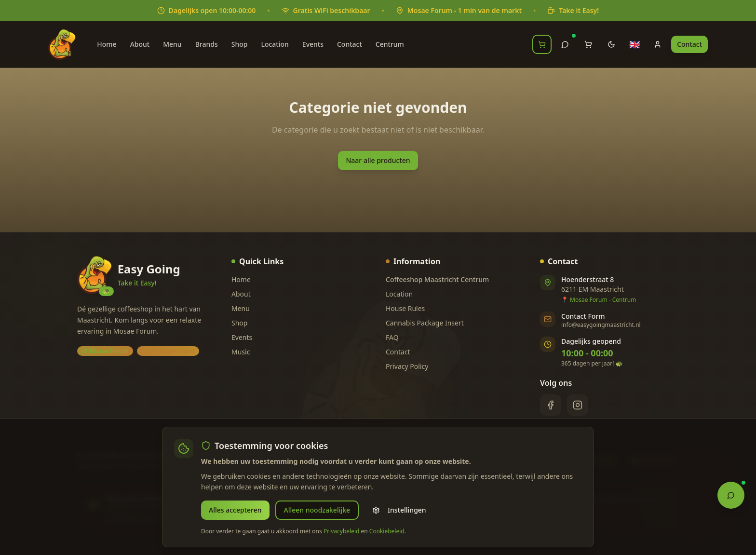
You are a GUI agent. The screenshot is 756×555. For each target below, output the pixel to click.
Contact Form (583, 316)
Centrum (390, 44)
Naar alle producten (378, 160)
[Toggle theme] (611, 44)
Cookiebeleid (387, 531)
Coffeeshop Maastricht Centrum (437, 279)
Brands (207, 44)
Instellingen (399, 510)
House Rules (405, 308)
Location (275, 44)
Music (241, 352)
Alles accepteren (235, 510)
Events (313, 44)
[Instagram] (578, 405)
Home (107, 44)
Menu (172, 44)
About (140, 44)
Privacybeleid (342, 531)
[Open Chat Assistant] (731, 494)
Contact (350, 44)
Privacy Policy (407, 366)
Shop (240, 44)
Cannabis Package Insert (425, 323)
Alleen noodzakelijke (317, 510)
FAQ (392, 337)
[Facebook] (551, 405)
